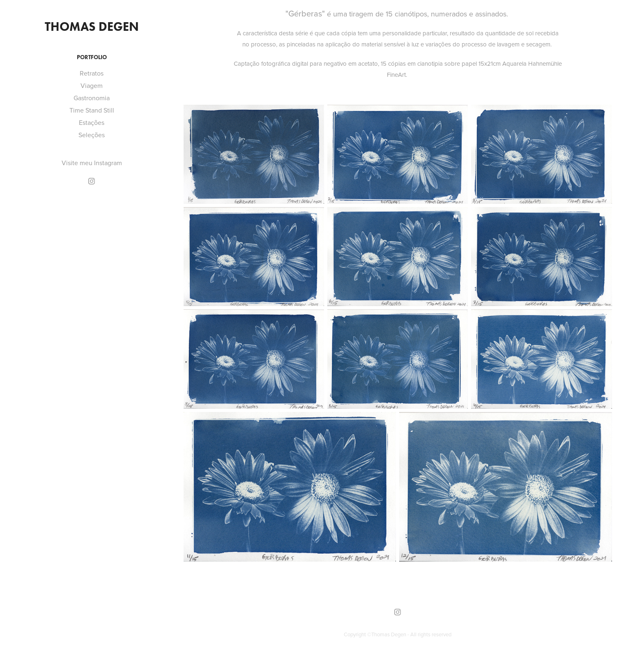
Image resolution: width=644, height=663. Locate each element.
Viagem (92, 85)
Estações (92, 122)
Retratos (92, 73)
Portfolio (92, 57)
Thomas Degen (92, 26)
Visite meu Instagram (92, 163)
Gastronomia (92, 98)
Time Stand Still (92, 110)
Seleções (92, 135)
